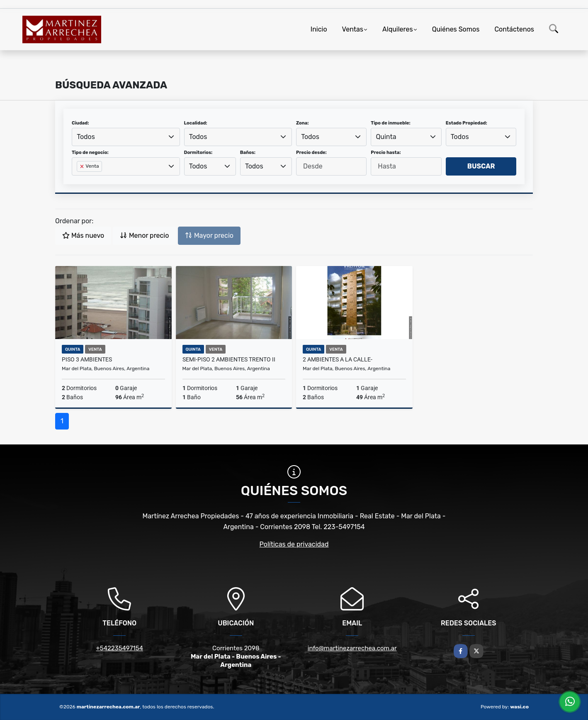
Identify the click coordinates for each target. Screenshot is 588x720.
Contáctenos (514, 29)
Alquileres (398, 29)
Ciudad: (80, 123)
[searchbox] (79, 180)
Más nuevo (83, 236)
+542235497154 (119, 648)
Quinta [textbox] (386, 137)
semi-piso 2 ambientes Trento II (229, 359)
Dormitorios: (198, 153)
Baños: (248, 153)
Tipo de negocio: (90, 153)
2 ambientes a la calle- (338, 359)
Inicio (319, 29)
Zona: (303, 123)
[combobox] (126, 137)
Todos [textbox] (86, 137)
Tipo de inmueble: (390, 123)
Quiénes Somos (456, 29)
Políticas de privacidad (294, 544)
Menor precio (144, 236)
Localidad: (196, 123)
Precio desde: (311, 153)
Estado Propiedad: (467, 123)
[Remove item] (83, 166)
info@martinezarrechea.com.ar (352, 648)
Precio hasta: (386, 153)
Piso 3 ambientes (87, 359)
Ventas (353, 29)
